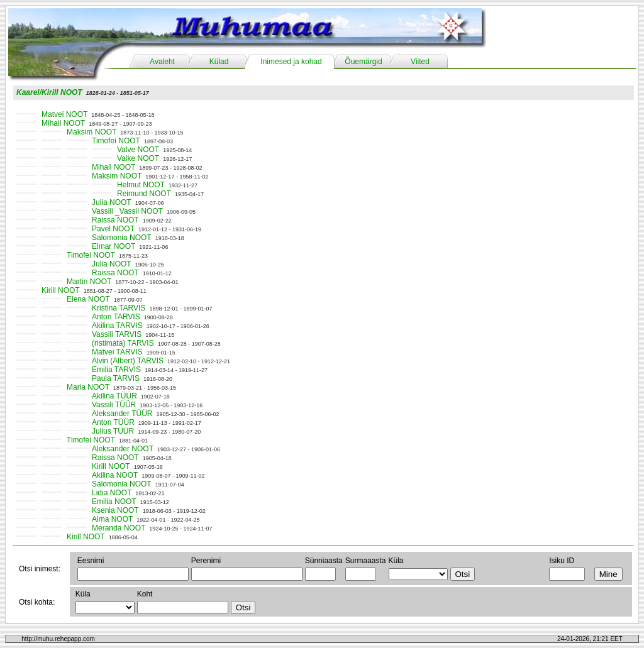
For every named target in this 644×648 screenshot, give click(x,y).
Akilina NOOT (115, 475)
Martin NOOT (89, 282)
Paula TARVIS (116, 378)
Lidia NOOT (112, 493)
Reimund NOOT (144, 194)
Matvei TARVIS (117, 352)
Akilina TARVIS (117, 326)
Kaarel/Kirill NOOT (49, 92)
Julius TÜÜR (113, 431)
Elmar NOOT (114, 246)
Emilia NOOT (114, 502)
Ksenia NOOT (115, 510)
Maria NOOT (88, 387)
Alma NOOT (112, 519)
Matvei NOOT (64, 114)
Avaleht (162, 62)
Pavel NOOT (113, 229)
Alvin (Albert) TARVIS (128, 361)
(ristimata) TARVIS (123, 343)
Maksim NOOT (92, 132)
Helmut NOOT (141, 185)
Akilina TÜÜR (114, 396)
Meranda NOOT (119, 528)
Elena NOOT (88, 299)
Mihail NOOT (63, 123)
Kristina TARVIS (119, 308)
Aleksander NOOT (123, 449)
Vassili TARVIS (117, 334)
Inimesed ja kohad (291, 62)
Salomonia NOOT (122, 238)
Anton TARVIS (116, 317)
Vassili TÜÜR (114, 405)
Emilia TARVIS (116, 370)
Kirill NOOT (61, 290)
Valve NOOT (138, 150)
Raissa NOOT (115, 220)
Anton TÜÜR (113, 422)
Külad (219, 62)
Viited (420, 62)
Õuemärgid (363, 62)
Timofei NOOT (116, 141)
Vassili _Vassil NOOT (127, 211)
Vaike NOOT (138, 158)
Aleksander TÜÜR (122, 414)
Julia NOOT (112, 202)
